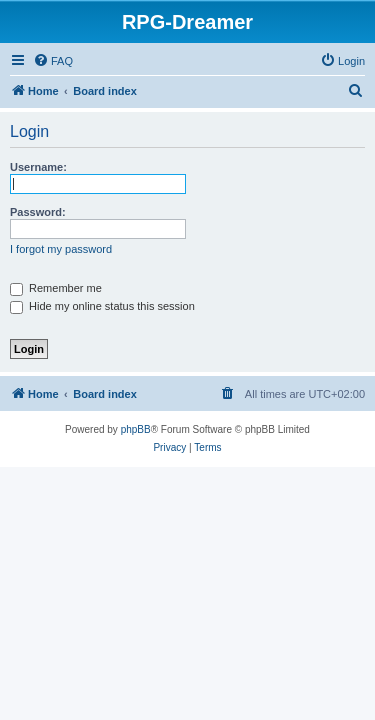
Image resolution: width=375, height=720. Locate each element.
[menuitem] (53, 61)
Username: (38, 167)
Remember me (56, 288)
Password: (38, 212)
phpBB (136, 429)
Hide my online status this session (102, 306)
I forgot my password (61, 249)
